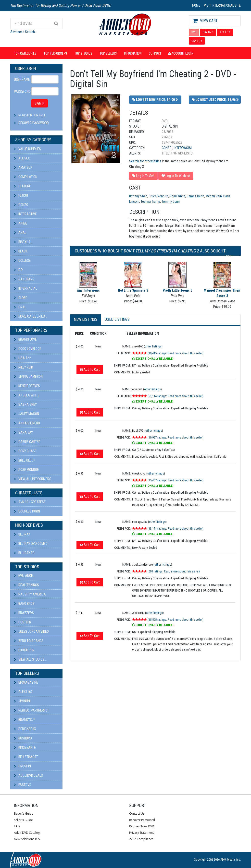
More (230, 257)
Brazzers (24, 613)
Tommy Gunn (171, 202)
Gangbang (24, 279)
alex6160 (23, 692)
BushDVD (23, 738)
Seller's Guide (23, 820)
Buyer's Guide (24, 814)
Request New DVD (142, 826)
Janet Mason (26, 414)
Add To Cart (90, 369)
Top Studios (83, 53)
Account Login (181, 53)
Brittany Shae (138, 196)
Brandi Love (25, 339)
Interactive (25, 214)
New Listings (86, 319)
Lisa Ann (23, 358)
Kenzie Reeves (27, 386)
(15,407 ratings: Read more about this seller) (176, 480)
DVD (194, 32)
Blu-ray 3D (24, 553)
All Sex (22, 158)
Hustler (23, 622)
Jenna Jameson (28, 377)
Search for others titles (145, 161)
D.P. (19, 270)
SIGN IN (40, 103)
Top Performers (55, 53)
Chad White (177, 196)
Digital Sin (24, 650)
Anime (21, 223)
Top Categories (25, 53)
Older (21, 298)
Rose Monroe (26, 470)
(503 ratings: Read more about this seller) (174, 571)
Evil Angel (24, 576)
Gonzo (21, 205)
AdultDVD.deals (28, 775)
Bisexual (23, 242)
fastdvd (23, 785)
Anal (20, 233)
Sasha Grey (25, 404)
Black (21, 251)
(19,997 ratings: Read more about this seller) (176, 437)
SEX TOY (225, 32)
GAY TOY (197, 41)
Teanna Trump (150, 202)
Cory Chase (25, 451)
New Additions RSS (27, 839)
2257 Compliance (141, 839)
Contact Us (137, 814)
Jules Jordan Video (31, 631)
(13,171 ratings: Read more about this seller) (176, 529)
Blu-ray (22, 534)
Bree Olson (25, 460)
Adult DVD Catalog (27, 833)
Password (21, 92)
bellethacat (26, 757)
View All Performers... (34, 479)
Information (133, 53)
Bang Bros (24, 604)
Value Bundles (27, 149)
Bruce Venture (158, 196)
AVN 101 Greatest (30, 502)
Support (155, 53)
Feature (22, 186)
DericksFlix (25, 729)
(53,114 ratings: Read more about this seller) (176, 396)
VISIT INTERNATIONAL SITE (222, 5)
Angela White (27, 395)
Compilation (26, 177)
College (22, 261)
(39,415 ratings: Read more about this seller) (176, 353)
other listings (153, 346)
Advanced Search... (24, 32)
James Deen (195, 196)
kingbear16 (25, 748)
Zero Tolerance (29, 641)
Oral (20, 307)
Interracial (25, 288)
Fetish (21, 195)
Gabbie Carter (27, 442)
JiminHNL (23, 701)
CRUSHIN (22, 766)
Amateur (23, 167)
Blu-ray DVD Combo (31, 544)
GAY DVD (208, 32)
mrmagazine (26, 682)
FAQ (17, 826)
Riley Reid (24, 367)
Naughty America (30, 594)
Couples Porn (27, 511)
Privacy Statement (141, 833)
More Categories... (31, 316)
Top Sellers (108, 53)
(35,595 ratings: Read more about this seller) (176, 620)
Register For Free (32, 115)
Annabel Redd (27, 423)
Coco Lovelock (28, 349)
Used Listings (117, 319)
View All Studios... (30, 659)
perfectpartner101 (31, 710)
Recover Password (34, 123)
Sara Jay (23, 432)
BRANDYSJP (25, 720)
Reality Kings (26, 585)
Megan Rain (214, 196)
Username (21, 80)
